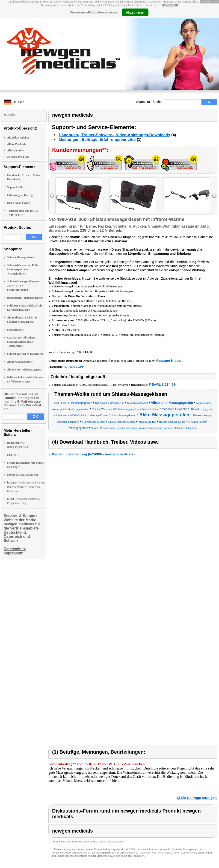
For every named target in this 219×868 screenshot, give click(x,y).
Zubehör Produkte (18, 157)
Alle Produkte (15, 150)
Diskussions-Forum (19, 203)
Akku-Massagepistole (20, 362)
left (52, 196)
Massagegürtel (16, 330)
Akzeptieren (135, 12)
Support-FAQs (16, 187)
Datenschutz (170, 5)
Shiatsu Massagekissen (21, 257)
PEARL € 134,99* (163, 384)
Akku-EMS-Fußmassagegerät (25, 370)
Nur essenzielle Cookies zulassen (93, 12)
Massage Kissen (169, 360)
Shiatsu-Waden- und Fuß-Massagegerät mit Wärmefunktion (22, 269)
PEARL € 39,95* (74, 367)
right (214, 196)
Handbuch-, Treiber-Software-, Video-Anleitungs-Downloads (114, 135)
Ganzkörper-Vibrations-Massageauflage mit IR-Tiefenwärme (21, 342)
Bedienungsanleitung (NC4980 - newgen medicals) (93, 454)
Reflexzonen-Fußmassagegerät (25, 298)
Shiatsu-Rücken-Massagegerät (25, 354)
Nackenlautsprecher (23, 475)
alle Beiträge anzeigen (198, 798)
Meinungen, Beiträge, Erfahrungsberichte (97, 140)
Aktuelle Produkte (18, 138)
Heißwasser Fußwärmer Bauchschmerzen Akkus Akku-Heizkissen (26, 487)
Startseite (143, 102)
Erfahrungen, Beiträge (21, 195)
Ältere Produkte (17, 144)
